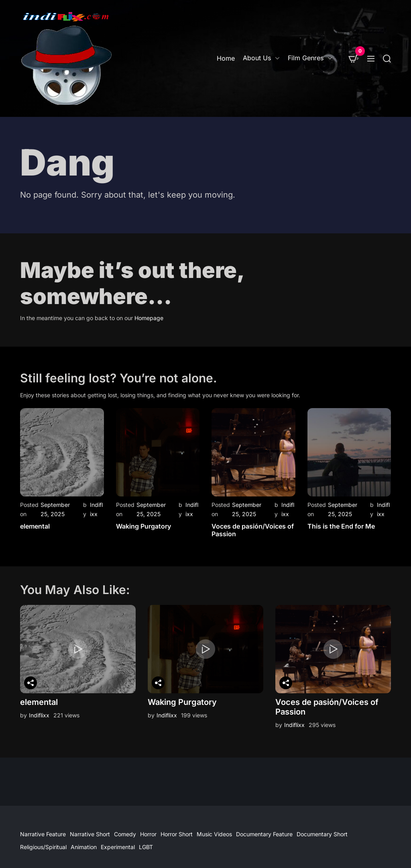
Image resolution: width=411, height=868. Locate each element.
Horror (148, 834)
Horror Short (177, 834)
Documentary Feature (264, 834)
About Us (261, 58)
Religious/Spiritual (43, 847)
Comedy (125, 834)
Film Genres (310, 58)
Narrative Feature (43, 834)
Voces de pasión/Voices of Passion (253, 530)
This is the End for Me (341, 526)
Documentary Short (322, 834)
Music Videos (214, 834)
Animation (84, 847)
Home (226, 58)
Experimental (118, 847)
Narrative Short (90, 834)
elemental (35, 526)
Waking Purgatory (143, 526)
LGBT (146, 847)
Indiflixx (39, 715)
